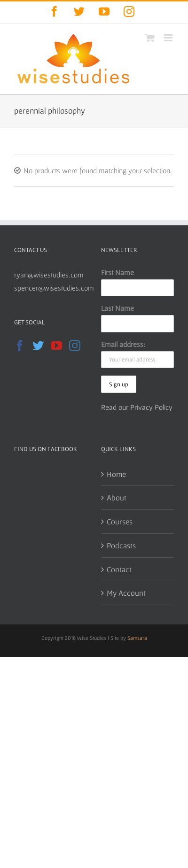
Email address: (123, 344)
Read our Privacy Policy (137, 407)
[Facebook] (20, 346)
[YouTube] (56, 346)
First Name (117, 272)
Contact (119, 569)
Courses (120, 521)
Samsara (137, 638)
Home (116, 474)
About (117, 497)
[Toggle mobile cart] (150, 38)
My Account (126, 593)
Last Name (117, 308)
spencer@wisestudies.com (54, 288)
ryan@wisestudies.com (49, 275)
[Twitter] (38, 346)
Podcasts (121, 545)
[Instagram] (75, 346)
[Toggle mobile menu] (169, 38)
